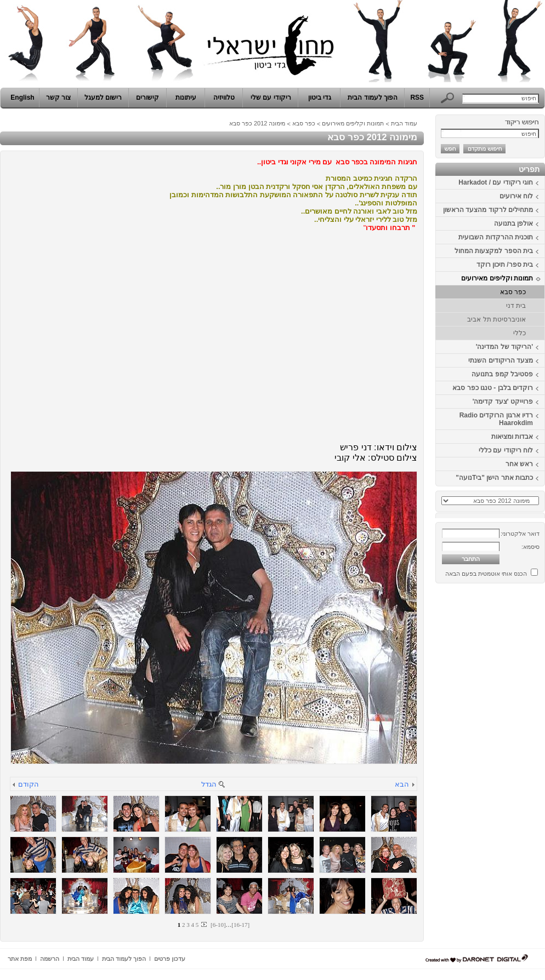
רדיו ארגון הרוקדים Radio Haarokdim (496, 419)
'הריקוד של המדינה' (504, 347)
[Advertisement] (512, 752)
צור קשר (58, 98)
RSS (417, 98)
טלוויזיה (224, 98)
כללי (520, 333)
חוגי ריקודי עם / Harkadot (496, 182)
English (22, 98)
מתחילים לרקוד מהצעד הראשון (488, 210)
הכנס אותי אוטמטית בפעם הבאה (486, 574)
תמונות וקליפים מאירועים (497, 278)
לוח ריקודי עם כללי (506, 450)
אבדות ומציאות (512, 437)
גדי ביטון (320, 98)
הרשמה (50, 959)
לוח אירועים (516, 196)
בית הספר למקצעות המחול (494, 251)
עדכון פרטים (170, 959)
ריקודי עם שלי (271, 98)
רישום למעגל (103, 98)
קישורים (147, 98)
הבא (402, 784)
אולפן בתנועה (513, 223)
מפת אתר (20, 959)
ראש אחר (519, 464)
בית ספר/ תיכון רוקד (505, 265)
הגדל (209, 784)
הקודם (29, 784)
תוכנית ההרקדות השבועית (496, 237)
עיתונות (186, 98)
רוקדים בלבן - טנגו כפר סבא (493, 388)
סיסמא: (530, 547)
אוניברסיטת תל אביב (496, 319)
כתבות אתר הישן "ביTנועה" (494, 478)
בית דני (516, 306)
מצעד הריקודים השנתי (501, 360)
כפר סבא (513, 292)
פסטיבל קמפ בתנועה (502, 374)
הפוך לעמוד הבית (373, 98)
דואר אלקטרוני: (520, 534)
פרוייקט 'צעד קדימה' (503, 402)
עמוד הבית (404, 123)
